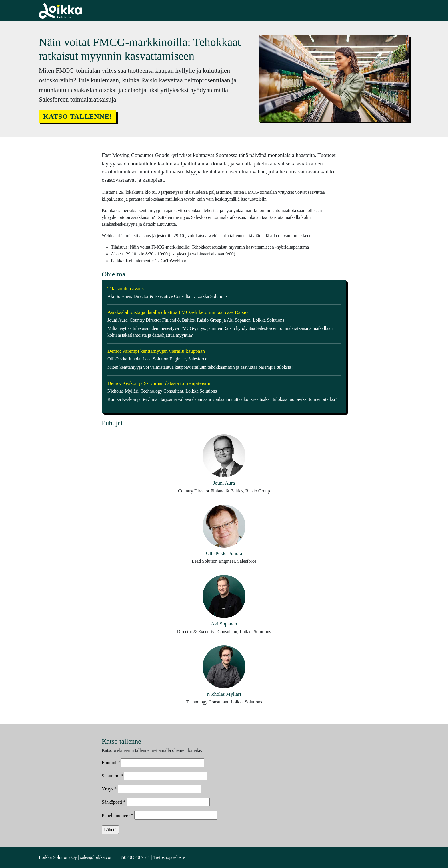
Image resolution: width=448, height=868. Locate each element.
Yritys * (109, 789)
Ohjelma (114, 274)
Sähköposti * (114, 802)
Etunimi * (111, 763)
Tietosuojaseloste (169, 857)
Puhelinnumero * (117, 815)
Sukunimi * (112, 776)
